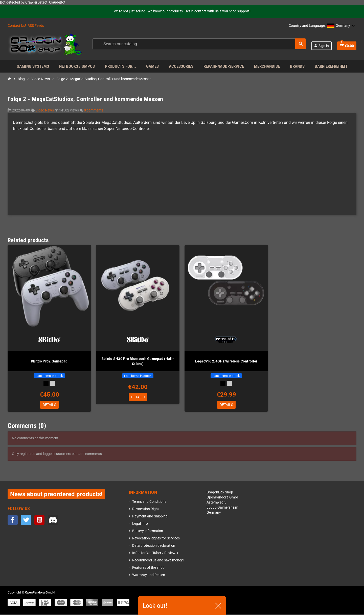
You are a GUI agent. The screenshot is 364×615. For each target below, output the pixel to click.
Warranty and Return (149, 575)
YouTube (39, 520)
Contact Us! (17, 26)
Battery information (148, 531)
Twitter (26, 520)
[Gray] (53, 383)
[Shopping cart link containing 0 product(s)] (347, 46)
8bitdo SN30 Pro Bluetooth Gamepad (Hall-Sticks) (138, 361)
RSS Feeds (36, 26)
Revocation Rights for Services (156, 539)
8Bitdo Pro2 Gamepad (49, 361)
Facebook (13, 520)
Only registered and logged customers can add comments (57, 454)
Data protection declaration (154, 546)
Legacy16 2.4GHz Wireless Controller (226, 361)
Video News (45, 110)
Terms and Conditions (149, 502)
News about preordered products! (56, 495)
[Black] (46, 383)
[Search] (199, 44)
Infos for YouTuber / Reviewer (155, 553)
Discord (53, 520)
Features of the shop (148, 568)
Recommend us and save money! (158, 561)
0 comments (94, 110)
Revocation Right (146, 509)
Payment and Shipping (150, 517)
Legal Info (140, 524)
